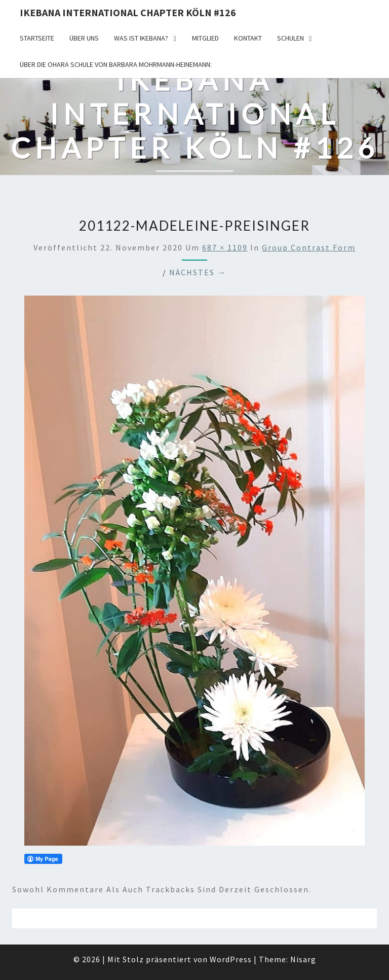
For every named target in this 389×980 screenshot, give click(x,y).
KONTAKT (248, 38)
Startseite (37, 38)
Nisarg (303, 959)
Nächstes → (198, 272)
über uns (84, 38)
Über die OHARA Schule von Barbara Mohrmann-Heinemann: (116, 64)
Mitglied (205, 38)
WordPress (231, 959)
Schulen (290, 38)
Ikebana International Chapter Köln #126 (128, 12)
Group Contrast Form (309, 247)
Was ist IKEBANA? (141, 38)
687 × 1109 (225, 247)
